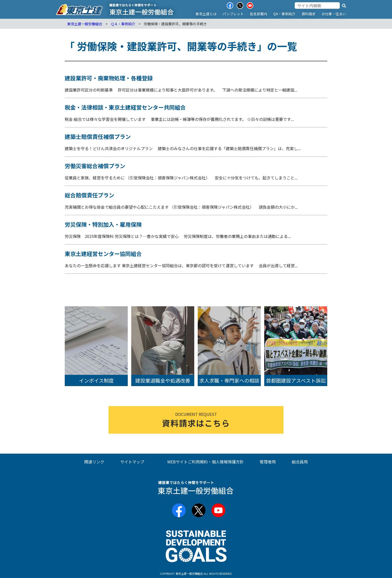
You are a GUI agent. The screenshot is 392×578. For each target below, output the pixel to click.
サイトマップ (132, 462)
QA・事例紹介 (284, 14)
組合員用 (300, 462)
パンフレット (233, 14)
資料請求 (308, 14)
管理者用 (268, 462)
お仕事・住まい (334, 14)
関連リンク (94, 462)
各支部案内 (258, 14)
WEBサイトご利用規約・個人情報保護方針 (205, 462)
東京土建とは (206, 14)
